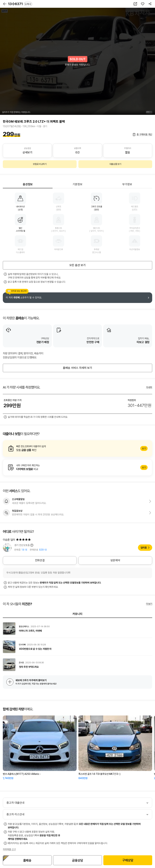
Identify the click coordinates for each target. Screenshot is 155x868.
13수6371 (20, 4)
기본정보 (77, 184)
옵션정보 (28, 184)
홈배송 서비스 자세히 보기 (77, 368)
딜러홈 (144, 548)
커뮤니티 (77, 614)
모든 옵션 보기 (77, 265)
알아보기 (77, 448)
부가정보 (127, 184)
